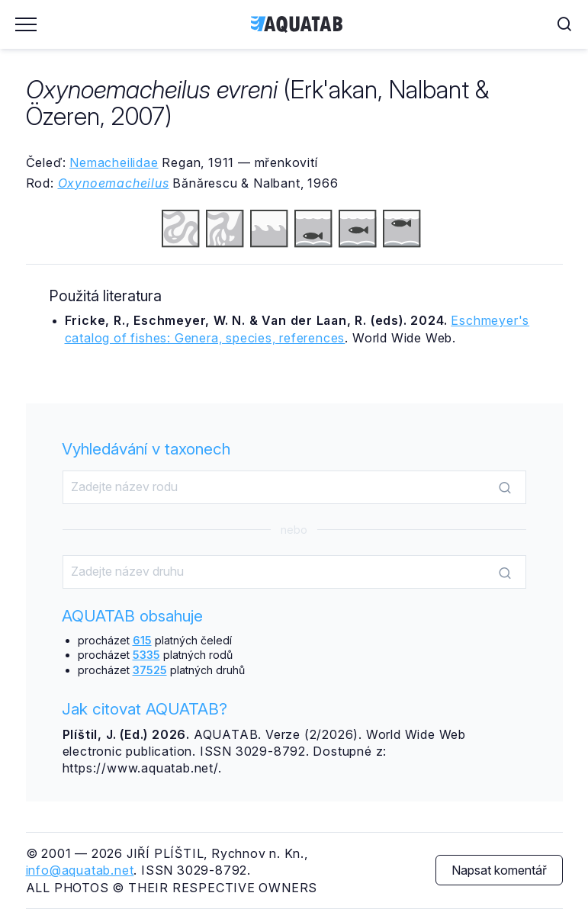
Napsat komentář (499, 870)
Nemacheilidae (114, 162)
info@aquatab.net (80, 870)
